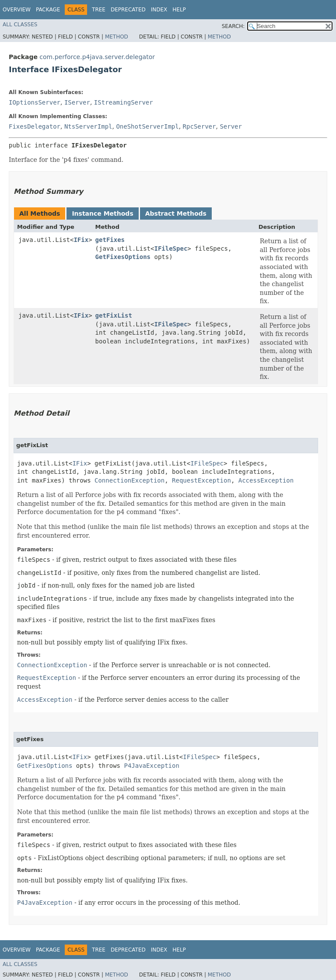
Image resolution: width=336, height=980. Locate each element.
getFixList (114, 315)
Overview (17, 10)
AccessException (266, 480)
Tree (99, 10)
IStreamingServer (124, 102)
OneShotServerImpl (147, 126)
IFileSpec (171, 248)
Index (159, 10)
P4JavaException (151, 766)
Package (48, 10)
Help (179, 10)
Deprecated (128, 10)
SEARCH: (233, 26)
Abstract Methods (176, 213)
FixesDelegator (35, 126)
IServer (77, 102)
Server (231, 126)
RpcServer (199, 126)
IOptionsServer (35, 102)
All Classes (20, 24)
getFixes (110, 240)
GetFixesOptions (123, 257)
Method (117, 37)
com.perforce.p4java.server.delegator (97, 57)
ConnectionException (129, 480)
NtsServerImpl (88, 126)
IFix (81, 240)
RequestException (201, 480)
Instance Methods (102, 213)
